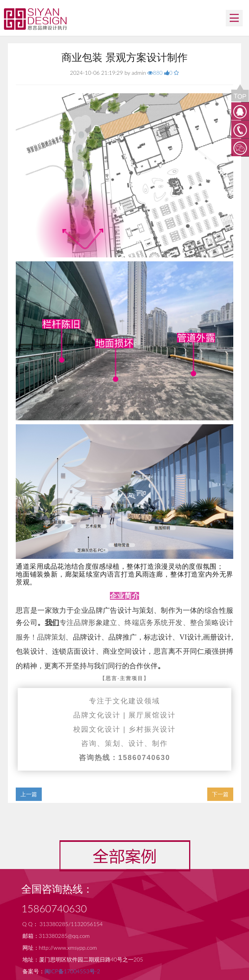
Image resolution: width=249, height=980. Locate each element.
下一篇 (220, 794)
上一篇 (29, 794)
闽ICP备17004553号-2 (72, 971)
